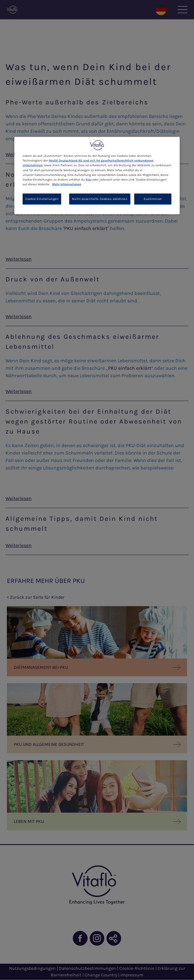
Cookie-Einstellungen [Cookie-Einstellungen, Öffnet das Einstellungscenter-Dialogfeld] (42, 199)
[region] (97, 175)
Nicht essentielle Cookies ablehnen (100, 199)
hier (89, 179)
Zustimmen (153, 199)
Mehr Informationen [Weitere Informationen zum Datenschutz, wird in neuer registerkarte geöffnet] (67, 184)
